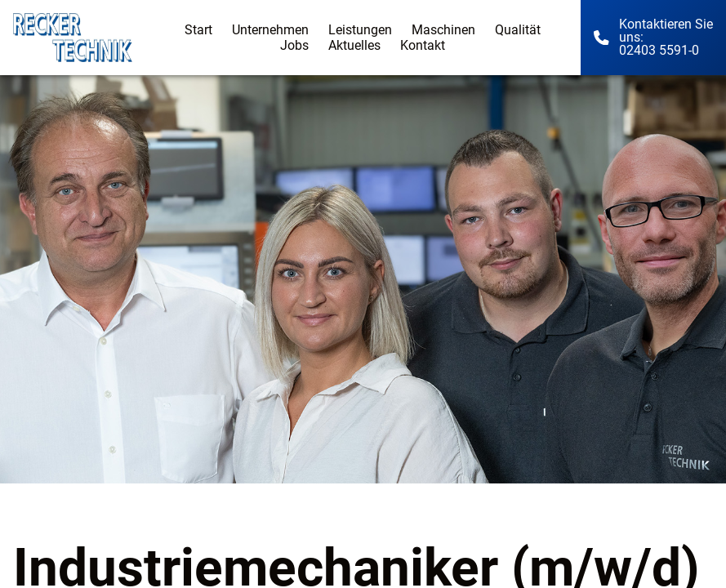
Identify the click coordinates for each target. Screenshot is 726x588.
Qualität (518, 30)
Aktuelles (354, 45)
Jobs (294, 45)
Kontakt (423, 45)
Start (198, 30)
